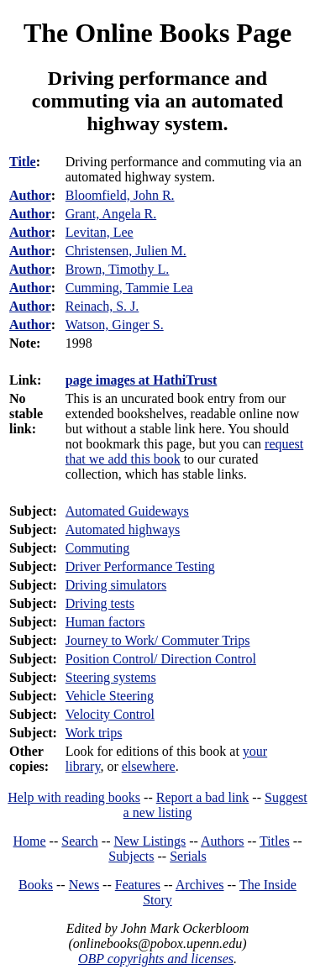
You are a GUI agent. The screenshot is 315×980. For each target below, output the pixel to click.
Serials (188, 856)
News (84, 885)
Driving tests (100, 603)
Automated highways (123, 529)
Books (36, 885)
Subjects (131, 856)
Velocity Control (110, 714)
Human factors (105, 622)
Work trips (94, 733)
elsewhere (149, 766)
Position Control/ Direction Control (161, 659)
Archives (200, 885)
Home (30, 841)
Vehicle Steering (110, 696)
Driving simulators (116, 585)
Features (138, 885)
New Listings (150, 841)
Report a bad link (203, 797)
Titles (275, 841)
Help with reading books (74, 797)
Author (30, 195)
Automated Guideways (127, 511)
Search (80, 841)
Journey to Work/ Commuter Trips (158, 640)
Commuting (97, 548)
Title (23, 162)
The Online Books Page (157, 33)
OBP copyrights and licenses (156, 959)
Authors (223, 841)
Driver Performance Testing (140, 566)
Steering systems (111, 677)
